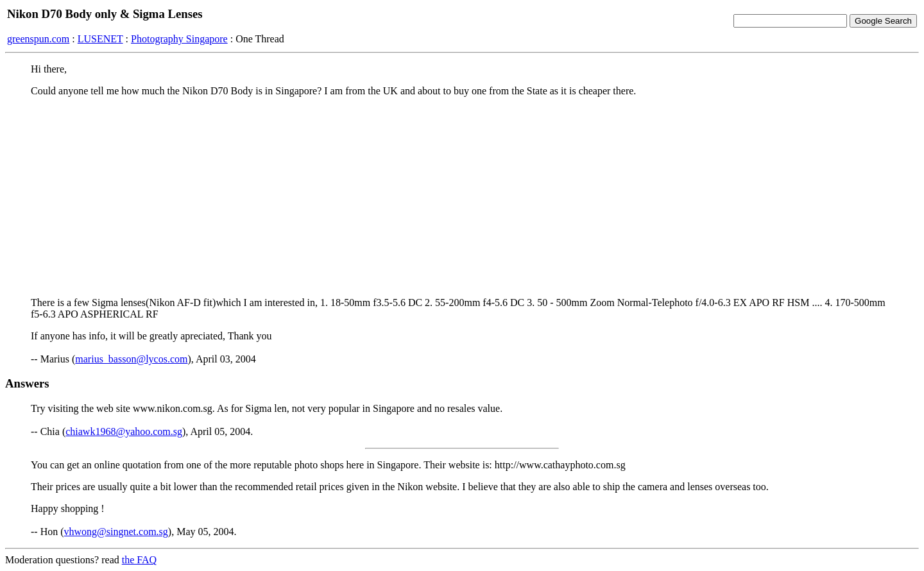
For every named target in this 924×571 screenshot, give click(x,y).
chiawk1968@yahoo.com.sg (124, 431)
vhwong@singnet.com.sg (116, 532)
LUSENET (100, 39)
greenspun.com (38, 39)
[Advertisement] (462, 197)
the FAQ (139, 560)
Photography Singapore (179, 39)
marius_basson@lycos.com (131, 359)
